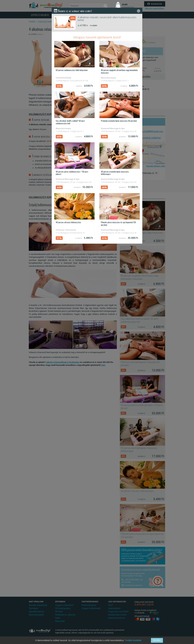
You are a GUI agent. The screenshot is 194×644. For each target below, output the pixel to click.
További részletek (133, 640)
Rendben (157, 640)
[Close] (139, 11)
